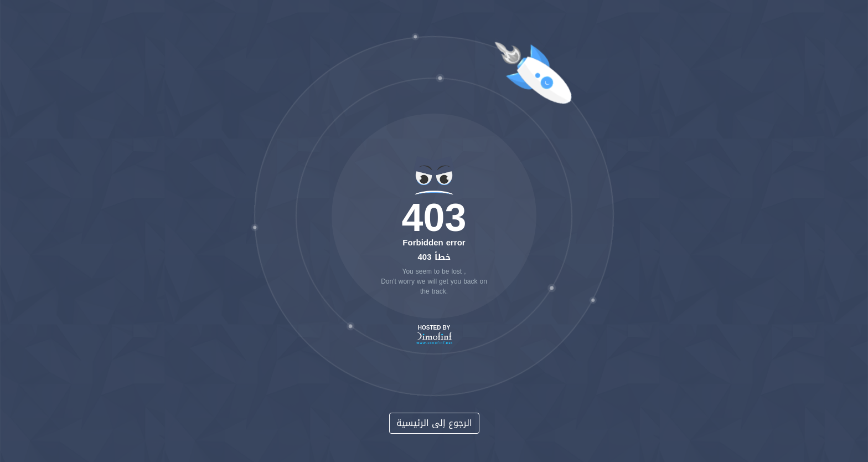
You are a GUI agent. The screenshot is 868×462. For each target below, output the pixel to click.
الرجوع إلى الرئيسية (434, 423)
